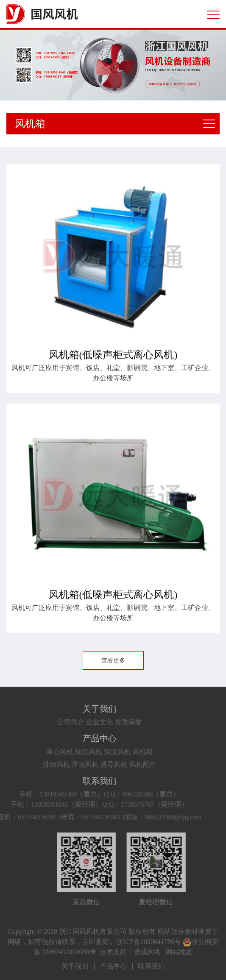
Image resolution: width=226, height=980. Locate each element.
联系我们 (94, 781)
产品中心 (94, 738)
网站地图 (179, 952)
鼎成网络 (147, 952)
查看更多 (113, 661)
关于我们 (94, 709)
